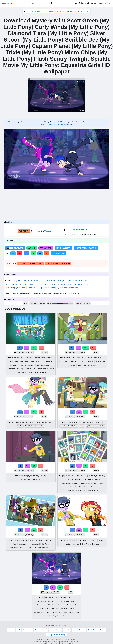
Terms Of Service (41, 630)
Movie (52, 369)
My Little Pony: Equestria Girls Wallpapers (74, 11)
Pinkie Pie (75, 293)
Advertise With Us (79, 630)
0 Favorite (46, 248)
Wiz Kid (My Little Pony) (95, 422)
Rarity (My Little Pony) (44, 365)
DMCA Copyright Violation (97, 630)
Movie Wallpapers (50, 11)
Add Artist (24, 231)
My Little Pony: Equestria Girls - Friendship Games (31, 372)
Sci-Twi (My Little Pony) (16, 548)
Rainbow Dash (46, 293)
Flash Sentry (31, 288)
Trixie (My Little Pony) (81, 284)
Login (101, 3)
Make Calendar (63, 248)
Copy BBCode (59, 253)
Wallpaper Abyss (35, 11)
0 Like (32, 248)
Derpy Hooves (13, 361)
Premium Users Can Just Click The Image (56, 124)
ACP (10, 264)
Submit (82, 3)
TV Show (72, 365)
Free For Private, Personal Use (77, 230)
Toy (20, 293)
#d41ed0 (65, 303)
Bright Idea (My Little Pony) (95, 358)
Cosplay (26, 293)
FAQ (18, 630)
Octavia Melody (83, 487)
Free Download (15, 248)
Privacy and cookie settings (56, 635)
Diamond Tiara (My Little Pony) (76, 281)
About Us (11, 630)
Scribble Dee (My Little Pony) (38, 284)
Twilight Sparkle (43, 288)
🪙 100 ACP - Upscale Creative (31, 264)
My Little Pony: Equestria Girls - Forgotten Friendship (82, 491)
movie (53, 288)
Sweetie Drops (35, 361)
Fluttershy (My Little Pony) (61, 293)
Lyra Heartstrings (47, 361)
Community (92, 3)
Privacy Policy (27, 630)
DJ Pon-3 (73, 487)
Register (107, 3)
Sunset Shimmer (43, 369)
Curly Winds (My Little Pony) (54, 281)
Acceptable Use (55, 630)
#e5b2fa (71, 303)
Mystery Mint (16, 281)
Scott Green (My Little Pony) (32, 281)
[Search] (51, 3)
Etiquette (67, 630)
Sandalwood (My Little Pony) (23, 358)
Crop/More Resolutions (86, 248)
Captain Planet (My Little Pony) (61, 284)
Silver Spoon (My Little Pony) (16, 284)
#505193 (55, 303)
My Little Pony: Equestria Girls (67, 288)
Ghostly (48, 231)
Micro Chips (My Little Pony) (15, 288)
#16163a (60, 303)
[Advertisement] (56, 204)
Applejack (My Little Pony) (27, 365)
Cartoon (15, 293)
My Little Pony (35, 293)
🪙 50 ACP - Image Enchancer (58, 264)
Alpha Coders (7, 3)
